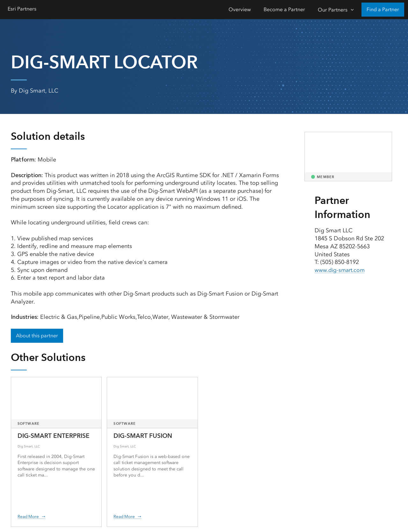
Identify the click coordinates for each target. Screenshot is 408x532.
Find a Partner (383, 9)
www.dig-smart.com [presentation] (341, 270)
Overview (240, 9)
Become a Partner (284, 9)
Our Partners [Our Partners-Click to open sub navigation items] (333, 10)
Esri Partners (22, 9)
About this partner (37, 336)
